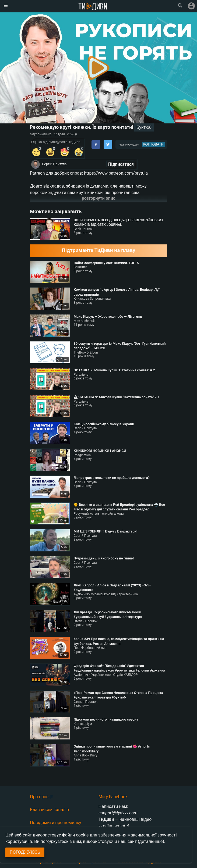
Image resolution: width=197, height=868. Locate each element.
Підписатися (121, 164)
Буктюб (144, 127)
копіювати (153, 144)
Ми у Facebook (113, 797)
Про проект (41, 797)
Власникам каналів (50, 810)
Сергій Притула (54, 164)
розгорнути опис (99, 198)
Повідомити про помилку (56, 823)
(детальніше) (151, 841)
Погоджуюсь (25, 852)
